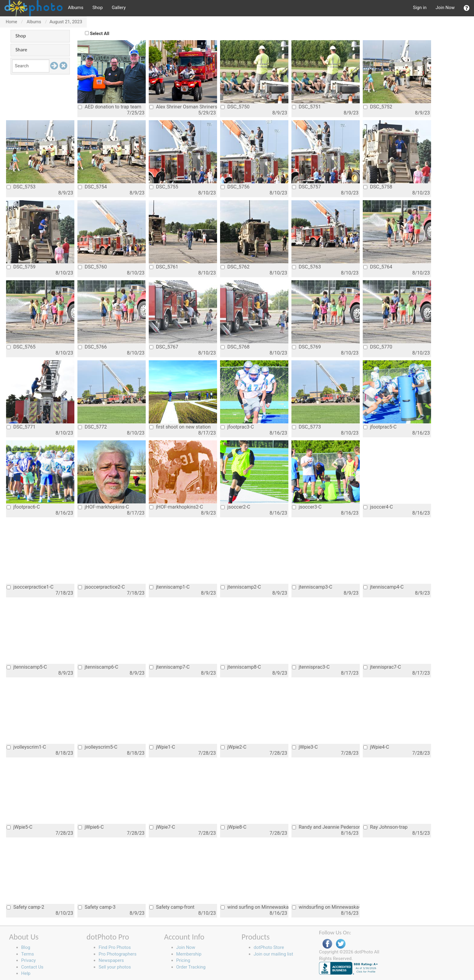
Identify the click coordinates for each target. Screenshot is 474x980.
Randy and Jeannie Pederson (326, 827)
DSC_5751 (307, 107)
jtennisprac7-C (382, 667)
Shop (98, 8)
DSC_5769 (307, 347)
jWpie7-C (162, 827)
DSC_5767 (164, 347)
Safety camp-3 (97, 907)
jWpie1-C (162, 747)
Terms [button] (28, 954)
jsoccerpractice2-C (101, 587)
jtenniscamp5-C (27, 667)
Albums (76, 8)
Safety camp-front (172, 907)
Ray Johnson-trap (385, 827)
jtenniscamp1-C (169, 587)
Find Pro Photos (115, 947)
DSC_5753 (21, 187)
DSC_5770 (378, 347)
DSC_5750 (235, 107)
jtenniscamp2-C (241, 587)
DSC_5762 (235, 267)
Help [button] (26, 973)
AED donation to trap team (110, 107)
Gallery (119, 8)
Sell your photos (115, 967)
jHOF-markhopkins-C (104, 507)
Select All (100, 34)
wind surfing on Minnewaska (255, 907)
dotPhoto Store (269, 947)
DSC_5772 (93, 427)
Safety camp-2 (25, 907)
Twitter (341, 944)
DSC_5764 (378, 267)
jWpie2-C (234, 747)
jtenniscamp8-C (241, 667)
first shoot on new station (180, 427)
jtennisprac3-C (311, 667)
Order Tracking (191, 967)
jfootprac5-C (380, 427)
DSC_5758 (378, 187)
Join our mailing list (273, 954)
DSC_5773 (307, 427)
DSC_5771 (21, 427)
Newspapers (111, 960)
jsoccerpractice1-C (30, 587)
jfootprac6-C (23, 507)
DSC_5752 (378, 107)
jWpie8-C (234, 827)
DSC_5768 (235, 347)
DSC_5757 (307, 187)
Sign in (420, 8)
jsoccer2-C (235, 507)
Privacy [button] (28, 960)
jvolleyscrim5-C (98, 747)
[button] (467, 8)
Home (11, 22)
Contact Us (32, 967)
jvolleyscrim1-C (26, 747)
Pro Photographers (117, 954)
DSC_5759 (21, 267)
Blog (26, 947)
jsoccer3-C (307, 507)
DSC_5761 (164, 267)
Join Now (445, 8)
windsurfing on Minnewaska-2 (326, 907)
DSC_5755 (164, 187)
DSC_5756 (235, 187)
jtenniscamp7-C (169, 667)
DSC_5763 (307, 267)
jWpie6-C (91, 827)
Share (21, 50)
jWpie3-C (305, 747)
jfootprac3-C (237, 427)
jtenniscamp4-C (383, 587)
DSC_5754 (93, 187)
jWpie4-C (376, 747)
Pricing (183, 960)
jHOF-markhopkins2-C (176, 507)
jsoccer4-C (378, 507)
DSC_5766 (93, 347)
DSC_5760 (93, 267)
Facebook (327, 944)
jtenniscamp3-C (312, 587)
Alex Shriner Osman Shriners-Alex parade (183, 107)
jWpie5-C (19, 827)
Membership (189, 954)
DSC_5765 (21, 347)
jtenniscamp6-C (98, 667)
